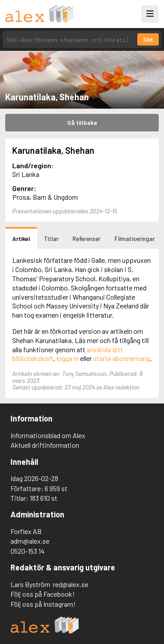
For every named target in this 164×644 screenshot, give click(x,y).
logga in (68, 358)
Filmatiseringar (135, 239)
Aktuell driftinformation (45, 445)
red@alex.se (71, 584)
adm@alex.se (30, 541)
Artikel (21, 239)
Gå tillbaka (82, 122)
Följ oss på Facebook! (43, 594)
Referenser (87, 239)
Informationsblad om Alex (48, 435)
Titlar (51, 239)
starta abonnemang (122, 358)
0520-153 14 (28, 551)
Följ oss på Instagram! (43, 604)
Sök (148, 39)
